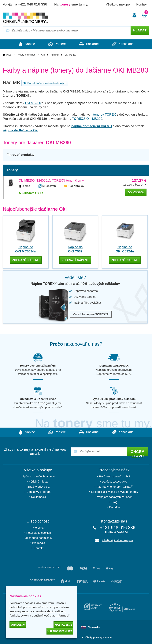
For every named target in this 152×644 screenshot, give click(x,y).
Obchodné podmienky (39, 538)
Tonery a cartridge (26, 55)
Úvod (9, 55)
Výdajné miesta (39, 481)
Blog (115, 502)
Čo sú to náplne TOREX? (91, 314)
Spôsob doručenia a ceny (39, 476)
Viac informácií (59, 615)
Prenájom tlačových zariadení (115, 497)
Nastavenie (63, 624)
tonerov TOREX (104, 115)
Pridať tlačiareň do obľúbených (44, 83)
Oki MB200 (33, 103)
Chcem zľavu (137, 453)
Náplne (27, 44)
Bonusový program (39, 492)
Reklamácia (39, 497)
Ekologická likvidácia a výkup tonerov (115, 492)
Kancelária (123, 44)
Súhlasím (18, 624)
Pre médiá (39, 543)
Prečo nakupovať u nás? (115, 476)
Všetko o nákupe (118, 4)
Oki (43, 55)
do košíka (136, 192)
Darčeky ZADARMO (115, 481)
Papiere (57, 44)
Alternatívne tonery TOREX (115, 486)
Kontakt (142, 4)
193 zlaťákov (76, 186)
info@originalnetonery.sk (118, 540)
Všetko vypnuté (60, 631)
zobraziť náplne (26, 260)
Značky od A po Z (39, 487)
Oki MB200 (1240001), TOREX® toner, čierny (51, 181)
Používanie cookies (39, 533)
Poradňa (115, 507)
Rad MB (55, 55)
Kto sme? (39, 528)
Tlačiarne (89, 44)
